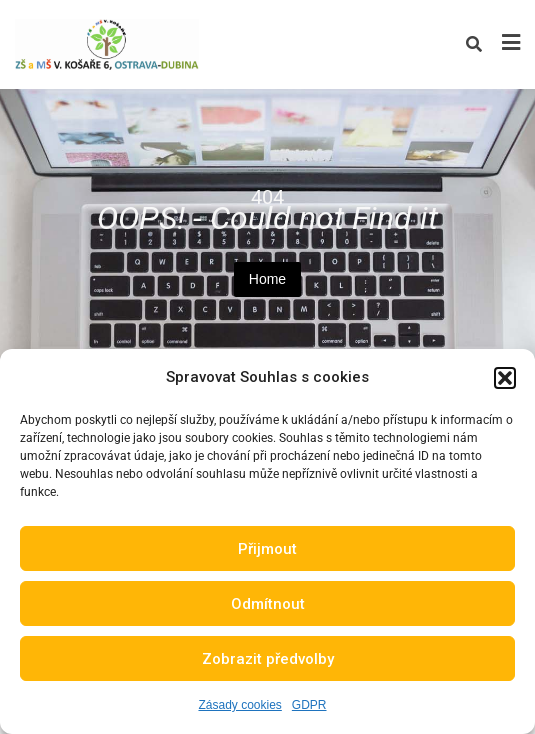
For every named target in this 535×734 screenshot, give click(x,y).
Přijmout (267, 549)
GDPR (309, 705)
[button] (505, 378)
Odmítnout (268, 604)
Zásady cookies (239, 705)
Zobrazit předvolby (268, 659)
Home (267, 279)
